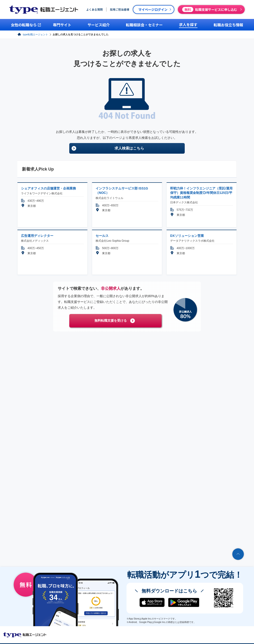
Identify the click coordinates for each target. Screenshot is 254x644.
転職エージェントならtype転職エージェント (25, 635)
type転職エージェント (35, 34)
